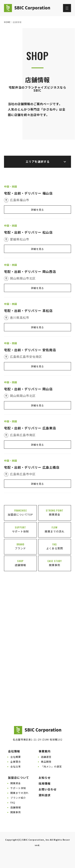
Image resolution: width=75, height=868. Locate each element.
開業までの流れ (19, 793)
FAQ (13, 802)
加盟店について (18, 778)
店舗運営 (46, 757)
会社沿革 (16, 766)
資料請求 (45, 795)
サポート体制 (18, 788)
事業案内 (45, 751)
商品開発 (46, 762)
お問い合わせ (48, 789)
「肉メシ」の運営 (51, 766)
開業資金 (16, 783)
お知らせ (45, 778)
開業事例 (16, 812)
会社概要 (16, 757)
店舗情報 (16, 807)
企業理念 (16, 762)
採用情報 (45, 783)
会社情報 (14, 751)
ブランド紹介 (18, 798)
